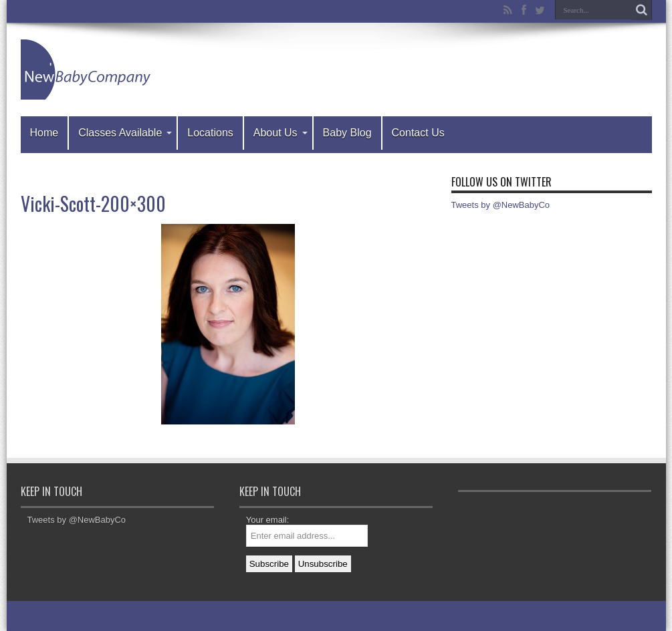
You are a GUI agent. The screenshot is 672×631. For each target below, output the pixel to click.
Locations (210, 133)
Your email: (268, 520)
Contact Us (418, 133)
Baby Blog (347, 133)
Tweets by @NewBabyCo (501, 205)
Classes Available (125, 133)
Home (44, 133)
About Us (281, 133)
